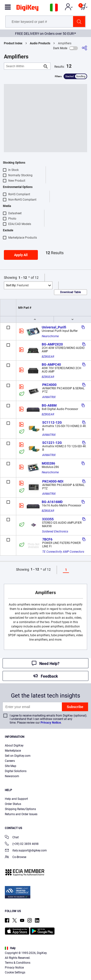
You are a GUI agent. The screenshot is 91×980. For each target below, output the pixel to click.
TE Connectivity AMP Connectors (63, 552)
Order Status (13, 804)
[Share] (84, 48)
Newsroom (12, 776)
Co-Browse (16, 857)
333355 (48, 519)
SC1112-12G (52, 422)
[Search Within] (23, 66)
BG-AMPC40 (51, 364)
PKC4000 (49, 385)
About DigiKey (14, 746)
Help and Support (16, 799)
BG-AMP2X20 (52, 344)
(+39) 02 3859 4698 (22, 844)
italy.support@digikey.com (26, 851)
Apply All (21, 255)
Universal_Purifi (54, 327)
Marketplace (13, 751)
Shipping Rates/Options (20, 809)
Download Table (70, 292)
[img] (27, 9)
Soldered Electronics (55, 532)
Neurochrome (50, 336)
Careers (10, 761)
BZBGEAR (48, 357)
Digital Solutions (16, 771)
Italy (10, 948)
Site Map (11, 766)
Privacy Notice (51, 723)
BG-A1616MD (52, 502)
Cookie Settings (15, 972)
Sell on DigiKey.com (18, 756)
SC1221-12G (52, 443)
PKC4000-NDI (53, 481)
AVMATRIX (49, 397)
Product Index (13, 43)
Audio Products (40, 43)
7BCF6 (47, 539)
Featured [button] (17, 285)
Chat (12, 838)
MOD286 (48, 463)
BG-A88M (49, 405)
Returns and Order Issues (21, 814)
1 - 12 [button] (23, 278)
